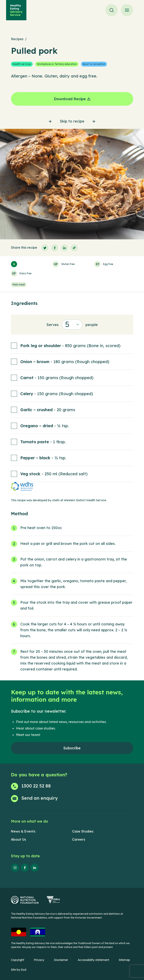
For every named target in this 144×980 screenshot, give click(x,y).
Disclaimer (61, 960)
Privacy (39, 960)
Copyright (18, 960)
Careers (79, 839)
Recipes (17, 39)
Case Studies (83, 831)
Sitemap (124, 960)
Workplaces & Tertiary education (57, 64)
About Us (18, 839)
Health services (22, 64)
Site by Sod (19, 970)
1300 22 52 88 (36, 786)
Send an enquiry (40, 798)
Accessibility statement (93, 960)
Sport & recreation (94, 64)
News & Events (23, 831)
